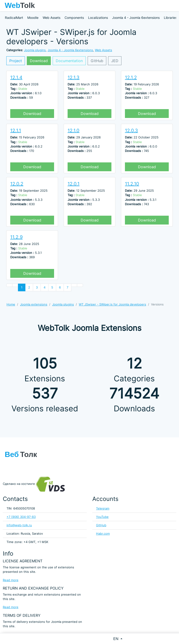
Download (39, 61)
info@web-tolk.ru (19, 525)
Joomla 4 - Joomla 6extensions (136, 18)
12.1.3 (74, 77)
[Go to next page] (74, 285)
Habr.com (103, 534)
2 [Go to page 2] (29, 287)
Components (74, 18)
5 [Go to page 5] (52, 287)
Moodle (33, 18)
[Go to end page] (80, 285)
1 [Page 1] (22, 287)
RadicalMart (14, 18)
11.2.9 (16, 237)
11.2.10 (132, 184)
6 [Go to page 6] (60, 287)
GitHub (97, 61)
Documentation (69, 61)
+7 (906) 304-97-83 (21, 517)
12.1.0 (74, 131)
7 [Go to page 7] (67, 287)
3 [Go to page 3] (37, 287)
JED (115, 61)
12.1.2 (131, 77)
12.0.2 (17, 184)
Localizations (98, 18)
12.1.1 (16, 131)
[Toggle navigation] (173, 6)
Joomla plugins (35, 50)
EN (116, 639)
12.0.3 (131, 131)
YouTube (102, 517)
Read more (11, 580)
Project (16, 61)
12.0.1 (74, 184)
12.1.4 (16, 77)
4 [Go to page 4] (45, 287)
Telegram (103, 508)
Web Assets (52, 18)
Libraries (170, 18)
